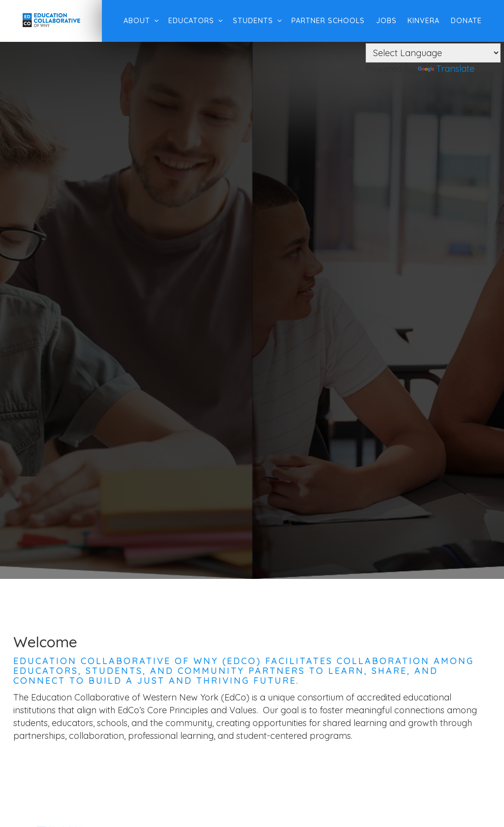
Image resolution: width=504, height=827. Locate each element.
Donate (462, 21)
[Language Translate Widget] (433, 53)
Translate (446, 69)
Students (249, 21)
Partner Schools (324, 21)
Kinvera (420, 21)
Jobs (382, 21)
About (133, 21)
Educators (187, 21)
